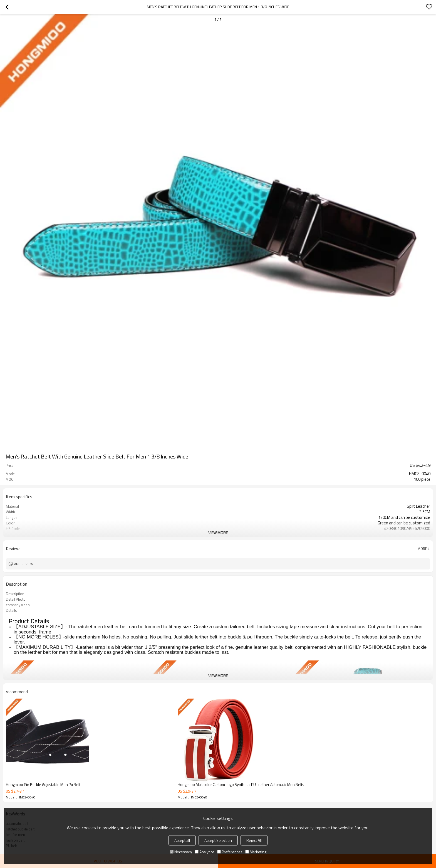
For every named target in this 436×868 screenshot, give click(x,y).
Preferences (230, 852)
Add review (24, 564)
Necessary (181, 852)
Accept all (182, 840)
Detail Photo (16, 599)
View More (218, 533)
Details (11, 610)
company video (18, 605)
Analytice (205, 852)
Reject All (254, 840)
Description (15, 594)
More (422, 549)
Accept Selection (218, 840)
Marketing (256, 852)
